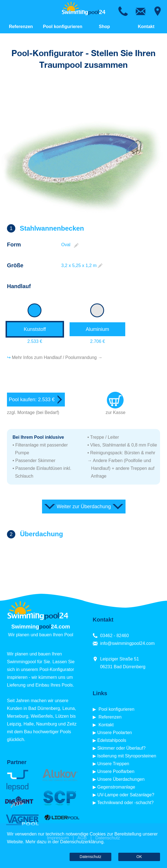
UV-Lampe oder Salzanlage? (126, 795)
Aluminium (97, 329)
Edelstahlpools (112, 740)
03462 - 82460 (115, 636)
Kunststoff (35, 329)
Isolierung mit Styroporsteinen (127, 756)
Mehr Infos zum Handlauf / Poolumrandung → (57, 357)
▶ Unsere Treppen (111, 764)
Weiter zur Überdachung (84, 507)
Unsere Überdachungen (121, 779)
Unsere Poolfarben (116, 771)
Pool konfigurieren (62, 27)
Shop (104, 27)
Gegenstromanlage (116, 787)
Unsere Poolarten (115, 733)
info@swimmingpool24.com (127, 643)
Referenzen (21, 27)
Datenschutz (90, 857)
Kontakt (146, 27)
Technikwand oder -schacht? (125, 803)
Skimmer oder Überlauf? (121, 748)
